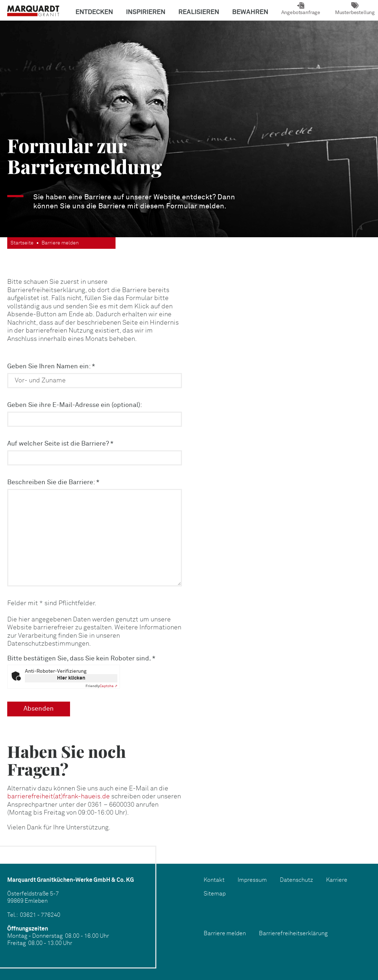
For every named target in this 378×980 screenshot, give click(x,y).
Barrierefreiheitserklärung (293, 934)
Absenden (39, 709)
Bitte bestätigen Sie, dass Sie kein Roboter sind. (81, 659)
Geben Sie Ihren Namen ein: (51, 367)
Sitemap (215, 894)
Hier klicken (71, 678)
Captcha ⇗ (101, 686)
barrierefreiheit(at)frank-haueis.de (58, 797)
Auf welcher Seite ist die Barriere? (60, 444)
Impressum (252, 880)
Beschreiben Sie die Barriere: (53, 482)
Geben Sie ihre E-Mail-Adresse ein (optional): (75, 405)
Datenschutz (296, 880)
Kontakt (214, 880)
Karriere (337, 880)
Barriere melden (225, 934)
